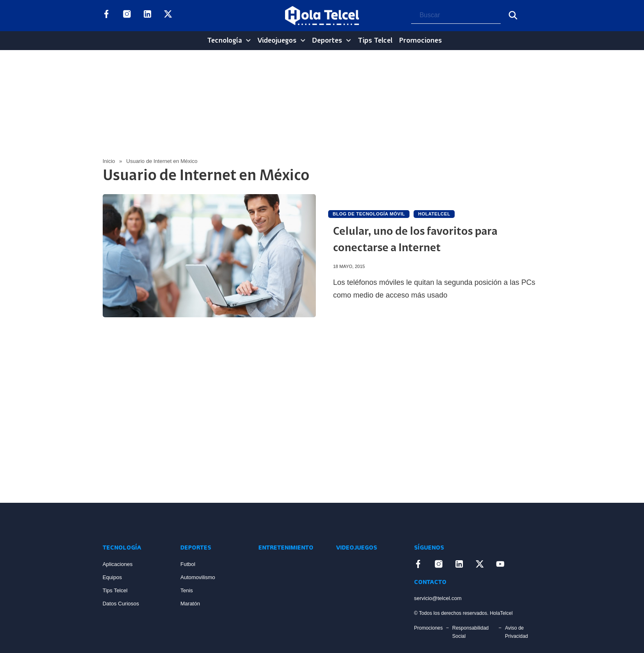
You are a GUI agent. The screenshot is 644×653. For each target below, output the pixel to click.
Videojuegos (277, 41)
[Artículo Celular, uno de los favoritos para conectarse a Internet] (209, 256)
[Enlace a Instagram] (127, 16)
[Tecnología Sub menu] (248, 40)
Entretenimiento (286, 548)
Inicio (109, 161)
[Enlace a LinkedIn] (147, 16)
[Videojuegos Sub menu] (303, 40)
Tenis (186, 590)
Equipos (112, 577)
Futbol (188, 564)
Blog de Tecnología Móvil (369, 214)
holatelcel (434, 214)
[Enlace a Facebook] (106, 16)
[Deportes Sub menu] (348, 40)
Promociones (421, 41)
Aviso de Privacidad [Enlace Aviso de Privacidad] (516, 632)
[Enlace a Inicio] (133, 523)
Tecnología (224, 41)
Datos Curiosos (121, 604)
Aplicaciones (118, 564)
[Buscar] (513, 15)
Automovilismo (198, 577)
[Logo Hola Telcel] (322, 16)
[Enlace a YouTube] (189, 16)
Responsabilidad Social (470, 632)
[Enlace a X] (168, 16)
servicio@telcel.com (438, 598)
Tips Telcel (375, 41)
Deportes (327, 41)
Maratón (190, 604)
